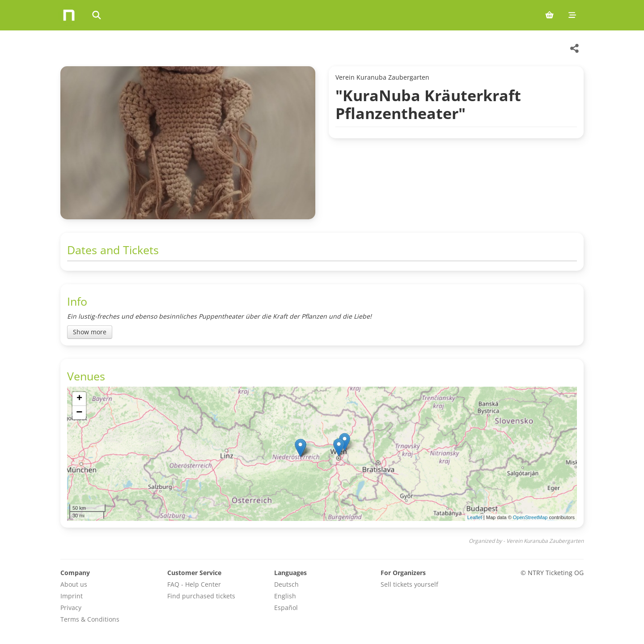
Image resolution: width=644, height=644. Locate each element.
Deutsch (286, 584)
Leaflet (475, 517)
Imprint (72, 596)
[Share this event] (575, 48)
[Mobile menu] (572, 15)
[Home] (69, 15)
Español (286, 608)
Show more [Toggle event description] (90, 332)
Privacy (71, 608)
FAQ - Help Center (194, 584)
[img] (322, 454)
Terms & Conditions (90, 619)
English (285, 596)
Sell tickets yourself (409, 584)
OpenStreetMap (530, 517)
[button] (300, 448)
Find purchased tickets (201, 596)
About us (74, 584)
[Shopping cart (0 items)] (549, 15)
